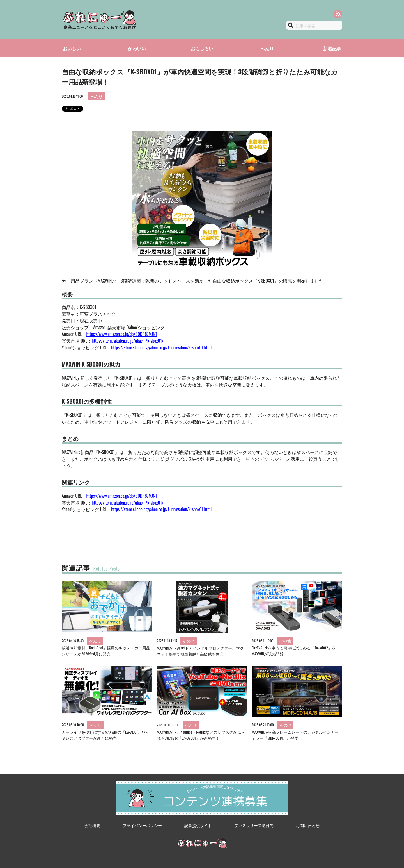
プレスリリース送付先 (254, 825)
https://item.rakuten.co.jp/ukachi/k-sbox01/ (128, 341)
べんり (267, 48)
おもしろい (202, 48)
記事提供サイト (198, 825)
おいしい (72, 48)
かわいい (137, 48)
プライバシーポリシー (142, 825)
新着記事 (332, 48)
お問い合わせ (308, 825)
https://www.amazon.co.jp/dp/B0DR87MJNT (122, 334)
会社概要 (92, 825)
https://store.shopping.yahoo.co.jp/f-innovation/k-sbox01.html (161, 347)
